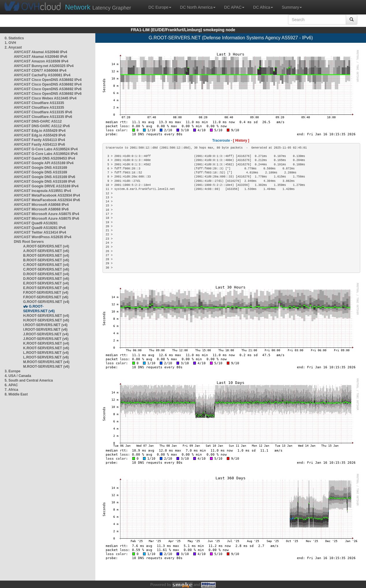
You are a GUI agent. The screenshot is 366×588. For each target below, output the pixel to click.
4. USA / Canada (18, 376)
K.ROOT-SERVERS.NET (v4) (46, 343)
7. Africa (11, 390)
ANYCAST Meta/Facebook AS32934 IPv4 (47, 195)
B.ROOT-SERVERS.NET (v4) (46, 256)
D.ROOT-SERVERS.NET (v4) (46, 274)
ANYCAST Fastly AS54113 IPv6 (39, 145)
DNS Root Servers (29, 242)
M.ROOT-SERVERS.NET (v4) (46, 362)
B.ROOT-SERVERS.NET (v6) (46, 260)
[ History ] (241, 140)
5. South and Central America (29, 380)
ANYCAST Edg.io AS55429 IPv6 (40, 135)
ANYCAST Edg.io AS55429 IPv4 (40, 131)
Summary (292, 7)
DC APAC (234, 7)
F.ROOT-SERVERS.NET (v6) (46, 297)
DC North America (198, 7)
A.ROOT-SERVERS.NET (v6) (46, 251)
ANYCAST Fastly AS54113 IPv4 (39, 140)
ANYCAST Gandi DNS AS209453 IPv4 (44, 158)
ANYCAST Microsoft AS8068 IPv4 (41, 205)
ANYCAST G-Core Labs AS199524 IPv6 (46, 154)
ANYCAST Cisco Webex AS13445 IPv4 (45, 98)
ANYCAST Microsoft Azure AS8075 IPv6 (47, 219)
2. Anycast (13, 47)
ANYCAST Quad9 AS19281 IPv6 (40, 228)
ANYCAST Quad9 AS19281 (36, 223)
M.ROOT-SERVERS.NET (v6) (46, 367)
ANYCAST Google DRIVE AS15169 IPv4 (46, 186)
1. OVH (10, 43)
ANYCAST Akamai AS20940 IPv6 (41, 57)
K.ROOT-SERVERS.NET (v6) (46, 348)
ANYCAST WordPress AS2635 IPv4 (43, 237)
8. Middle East (16, 394)
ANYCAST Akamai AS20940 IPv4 (41, 52)
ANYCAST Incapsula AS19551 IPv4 (42, 191)
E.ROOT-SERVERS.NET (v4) (46, 283)
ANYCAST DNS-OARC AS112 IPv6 (42, 126)
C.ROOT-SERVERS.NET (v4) (46, 265)
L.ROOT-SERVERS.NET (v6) (46, 357)
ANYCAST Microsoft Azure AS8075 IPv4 (47, 214)
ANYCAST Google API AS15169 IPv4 (44, 163)
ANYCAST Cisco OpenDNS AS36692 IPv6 (48, 89)
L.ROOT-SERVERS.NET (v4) (46, 353)
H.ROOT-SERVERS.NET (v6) (46, 320)
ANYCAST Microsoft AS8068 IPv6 (41, 209)
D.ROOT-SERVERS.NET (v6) (46, 279)
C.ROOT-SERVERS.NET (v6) (46, 269)
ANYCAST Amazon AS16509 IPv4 (41, 61)
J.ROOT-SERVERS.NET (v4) (46, 334)
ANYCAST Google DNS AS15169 (40, 168)
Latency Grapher (98, 7)
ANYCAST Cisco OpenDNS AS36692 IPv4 (48, 80)
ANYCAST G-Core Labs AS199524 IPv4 (46, 149)
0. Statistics (14, 38)
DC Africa (263, 7)
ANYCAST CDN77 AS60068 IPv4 (40, 71)
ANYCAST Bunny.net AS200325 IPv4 (44, 66)
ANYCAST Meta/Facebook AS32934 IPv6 (47, 200)
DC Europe (160, 7)
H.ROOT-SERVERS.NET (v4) (46, 316)
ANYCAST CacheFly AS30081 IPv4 (42, 75)
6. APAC (11, 385)
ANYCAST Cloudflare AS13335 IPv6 (43, 112)
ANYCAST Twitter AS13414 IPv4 (40, 232)
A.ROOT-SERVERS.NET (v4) (46, 246)
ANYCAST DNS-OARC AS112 (38, 121)
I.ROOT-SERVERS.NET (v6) (45, 330)
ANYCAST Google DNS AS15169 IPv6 (44, 177)
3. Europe (13, 371)
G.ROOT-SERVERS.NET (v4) (46, 302)
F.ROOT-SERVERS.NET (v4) (46, 293)
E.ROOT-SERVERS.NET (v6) (46, 288)
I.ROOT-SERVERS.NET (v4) (45, 325)
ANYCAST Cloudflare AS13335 (39, 103)
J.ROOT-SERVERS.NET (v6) (46, 339)
